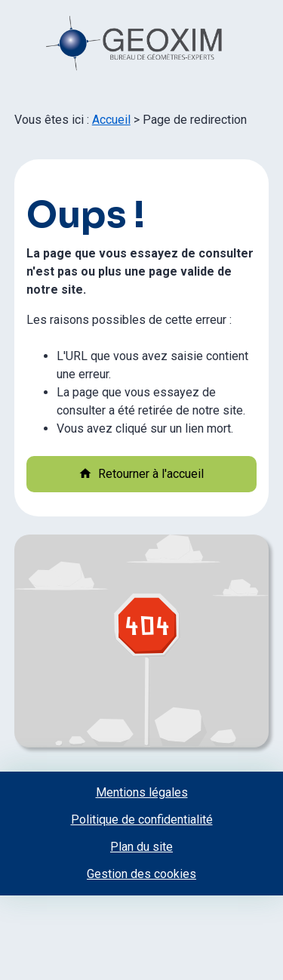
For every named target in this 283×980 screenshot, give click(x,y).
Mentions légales (142, 792)
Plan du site (141, 847)
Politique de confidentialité (142, 820)
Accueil (111, 120)
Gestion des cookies (141, 874)
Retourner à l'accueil (141, 474)
